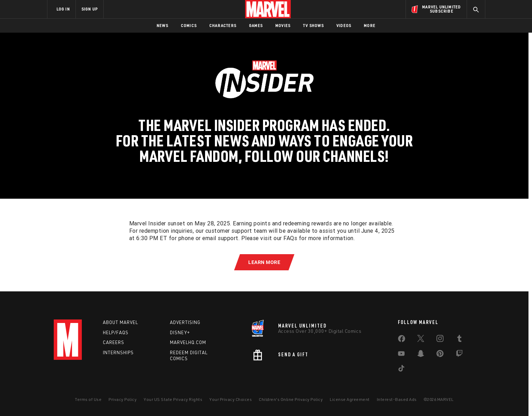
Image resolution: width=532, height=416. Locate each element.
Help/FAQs (116, 332)
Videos (344, 25)
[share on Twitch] (459, 355)
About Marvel (120, 322)
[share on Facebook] (402, 340)
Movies (283, 25)
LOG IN (63, 9)
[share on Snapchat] (421, 355)
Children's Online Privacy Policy (291, 399)
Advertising (185, 322)
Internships (118, 352)
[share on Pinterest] (440, 355)
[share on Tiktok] (401, 370)
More (370, 25)
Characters (223, 25)
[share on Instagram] (440, 340)
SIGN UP (90, 9)
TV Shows (313, 25)
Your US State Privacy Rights (173, 399)
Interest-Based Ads (397, 399)
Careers (114, 342)
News (162, 25)
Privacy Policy (123, 399)
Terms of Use (88, 399)
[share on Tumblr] (459, 340)
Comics (189, 25)
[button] (264, 262)
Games (256, 25)
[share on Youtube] (401, 355)
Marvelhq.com (188, 342)
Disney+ (180, 332)
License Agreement (350, 399)
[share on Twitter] (421, 340)
